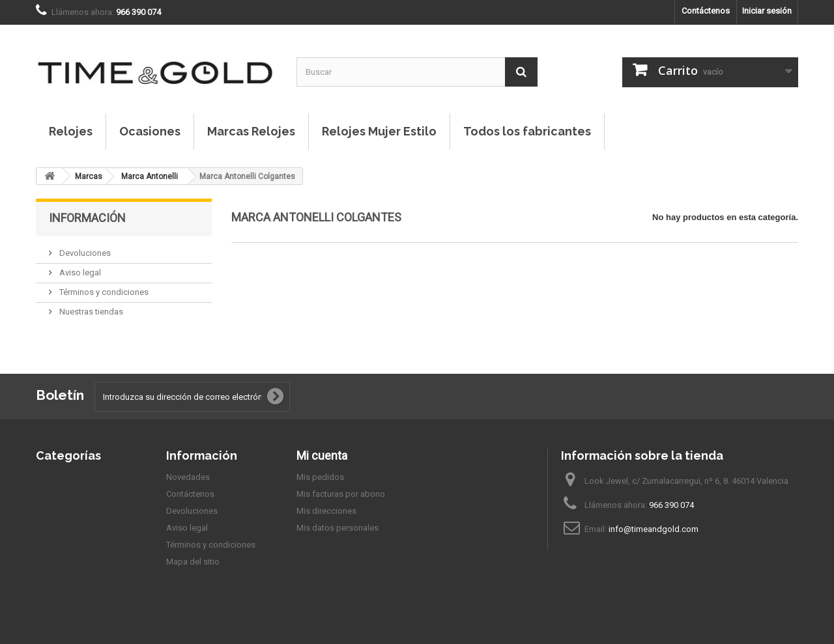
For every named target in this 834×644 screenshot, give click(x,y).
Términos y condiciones (103, 292)
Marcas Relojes (251, 131)
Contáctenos (706, 11)
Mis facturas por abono (341, 494)
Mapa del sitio (193, 562)
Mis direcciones (326, 511)
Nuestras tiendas (90, 312)
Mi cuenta (322, 455)
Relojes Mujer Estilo (379, 131)
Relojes (71, 131)
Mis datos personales (338, 528)
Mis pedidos (320, 477)
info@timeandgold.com (654, 529)
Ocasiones (150, 131)
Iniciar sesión (767, 11)
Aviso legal (79, 273)
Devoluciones (84, 253)
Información (87, 218)
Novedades (188, 477)
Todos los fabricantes (527, 131)
